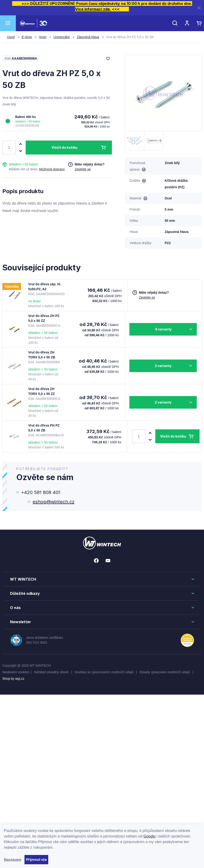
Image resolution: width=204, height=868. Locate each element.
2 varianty (163, 366)
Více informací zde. (93, 9)
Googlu (149, 836)
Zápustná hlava (88, 37)
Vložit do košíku (64, 147)
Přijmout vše (36, 860)
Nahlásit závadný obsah (52, 672)
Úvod (11, 37)
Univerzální (62, 37)
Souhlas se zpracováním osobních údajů (104, 672)
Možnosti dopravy (52, 169)
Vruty (43, 37)
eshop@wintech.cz (54, 502)
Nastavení (13, 860)
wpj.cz (20, 679)
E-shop (27, 37)
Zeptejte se (83, 169)
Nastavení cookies (16, 672)
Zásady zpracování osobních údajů (165, 672)
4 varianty (163, 329)
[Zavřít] (199, 8)
